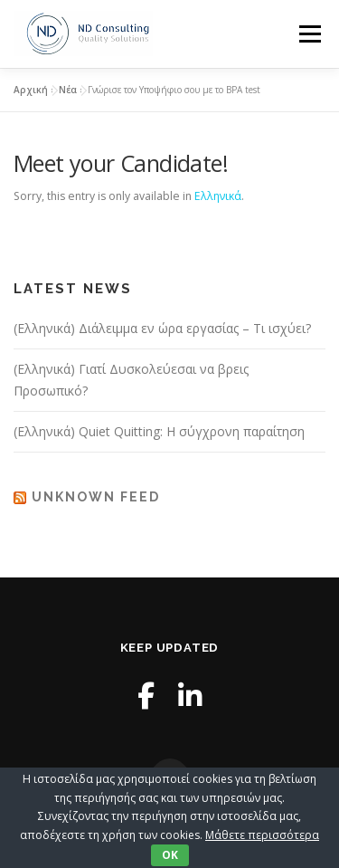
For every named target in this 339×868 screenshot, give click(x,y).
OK (170, 855)
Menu (309, 34)
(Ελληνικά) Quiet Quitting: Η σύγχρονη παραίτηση (159, 431)
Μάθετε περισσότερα (262, 835)
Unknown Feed (96, 497)
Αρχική (31, 90)
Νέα (68, 90)
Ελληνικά (218, 196)
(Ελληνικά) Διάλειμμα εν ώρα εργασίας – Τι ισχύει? (162, 328)
